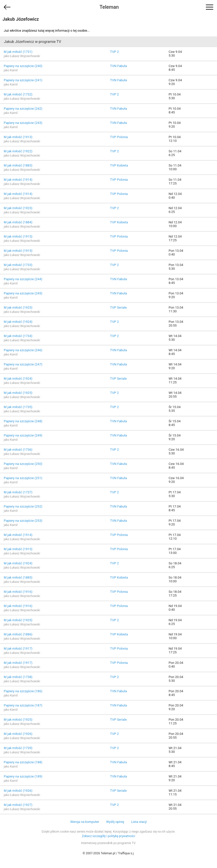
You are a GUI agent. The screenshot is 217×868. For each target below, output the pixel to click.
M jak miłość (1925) (18, 393)
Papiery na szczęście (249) (23, 435)
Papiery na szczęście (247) (23, 364)
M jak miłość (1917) (18, 649)
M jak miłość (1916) (18, 592)
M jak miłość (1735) (18, 407)
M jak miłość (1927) (18, 805)
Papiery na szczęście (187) (23, 705)
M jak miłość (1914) (18, 180)
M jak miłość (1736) (18, 450)
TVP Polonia (119, 137)
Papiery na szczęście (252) (23, 506)
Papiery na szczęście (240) (23, 66)
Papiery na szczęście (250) (23, 464)
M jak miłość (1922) (18, 151)
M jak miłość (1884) (18, 222)
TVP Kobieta (119, 165)
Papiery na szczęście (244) (23, 279)
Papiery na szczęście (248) (23, 421)
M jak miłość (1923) (18, 208)
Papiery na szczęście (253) (23, 521)
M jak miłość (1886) (18, 634)
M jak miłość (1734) (18, 336)
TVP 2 (114, 52)
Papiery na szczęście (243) (23, 123)
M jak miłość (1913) (18, 137)
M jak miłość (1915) (18, 236)
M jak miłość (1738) (18, 677)
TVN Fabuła (119, 66)
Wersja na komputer (85, 822)
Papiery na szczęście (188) (23, 762)
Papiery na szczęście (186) (23, 691)
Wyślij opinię (115, 822)
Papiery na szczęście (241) (23, 80)
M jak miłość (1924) (18, 322)
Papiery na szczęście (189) (23, 776)
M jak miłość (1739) (18, 748)
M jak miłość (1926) (18, 734)
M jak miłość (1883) (18, 165)
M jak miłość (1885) (18, 577)
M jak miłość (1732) (18, 94)
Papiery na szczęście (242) (23, 109)
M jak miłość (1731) (18, 52)
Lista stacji (139, 822)
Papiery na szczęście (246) (23, 350)
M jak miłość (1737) (18, 492)
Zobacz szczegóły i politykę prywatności (109, 836)
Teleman (109, 7)
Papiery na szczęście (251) (23, 478)
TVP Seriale (118, 307)
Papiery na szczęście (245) (23, 293)
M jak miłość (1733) (18, 265)
